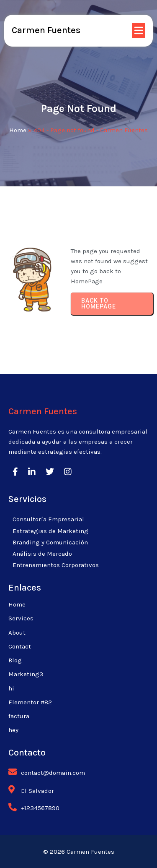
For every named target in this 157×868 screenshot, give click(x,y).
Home (18, 130)
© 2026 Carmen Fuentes (79, 852)
